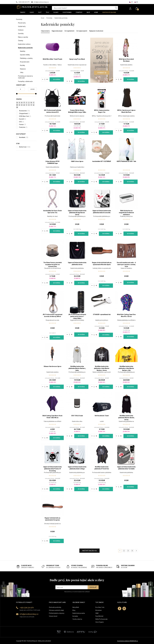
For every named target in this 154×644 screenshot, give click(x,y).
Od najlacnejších (82, 31)
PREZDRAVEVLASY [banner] (32, 7)
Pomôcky (49, 18)
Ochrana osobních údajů (56, 610)
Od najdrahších (69, 31)
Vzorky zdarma (77, 619)
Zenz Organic (100, 622)
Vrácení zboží (53, 616)
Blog (74, 610)
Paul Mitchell (99, 616)
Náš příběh (76, 607)
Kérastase (99, 610)
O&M (97, 613)
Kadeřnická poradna (79, 613)
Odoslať (93, 587)
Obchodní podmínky (55, 607)
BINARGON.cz (134, 641)
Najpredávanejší (57, 31)
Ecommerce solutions (123, 641)
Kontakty (75, 616)
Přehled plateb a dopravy (57, 613)
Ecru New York (100, 607)
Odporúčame (45, 31)
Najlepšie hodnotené (96, 31)
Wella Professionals (101, 619)
